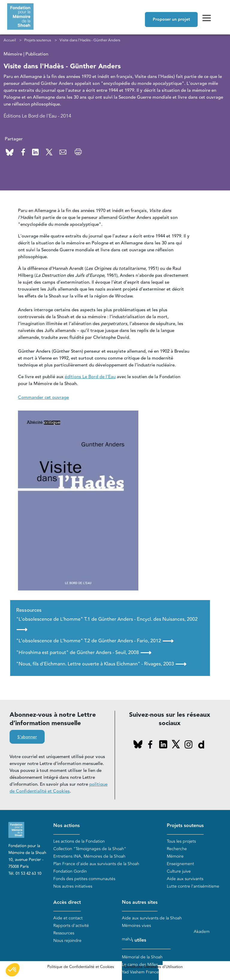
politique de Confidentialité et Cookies (59, 788)
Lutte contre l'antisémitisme (193, 886)
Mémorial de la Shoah (142, 957)
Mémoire (175, 856)
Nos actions (66, 826)
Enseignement (180, 864)
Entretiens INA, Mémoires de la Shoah (89, 856)
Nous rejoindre (67, 941)
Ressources (64, 933)
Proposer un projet (171, 19)
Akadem (202, 932)
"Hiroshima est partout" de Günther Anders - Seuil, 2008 (84, 653)
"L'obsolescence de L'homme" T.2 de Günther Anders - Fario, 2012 (95, 641)
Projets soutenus (38, 40)
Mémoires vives (136, 926)
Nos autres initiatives (73, 886)
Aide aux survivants (185, 879)
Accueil (10, 40)
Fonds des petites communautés (84, 879)
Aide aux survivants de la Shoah (152, 918)
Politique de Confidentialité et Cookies (81, 967)
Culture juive (179, 871)
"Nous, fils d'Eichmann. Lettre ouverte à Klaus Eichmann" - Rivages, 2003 (101, 664)
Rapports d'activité (71, 926)
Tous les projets (181, 841)
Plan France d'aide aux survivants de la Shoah (96, 864)
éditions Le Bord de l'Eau (90, 377)
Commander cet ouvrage (43, 397)
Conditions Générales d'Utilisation (153, 967)
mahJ (127, 939)
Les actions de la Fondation (79, 841)
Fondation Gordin (70, 871)
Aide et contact (68, 918)
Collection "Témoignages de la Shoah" (90, 849)
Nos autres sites (140, 902)
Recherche (177, 849)
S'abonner (27, 737)
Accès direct (67, 902)
